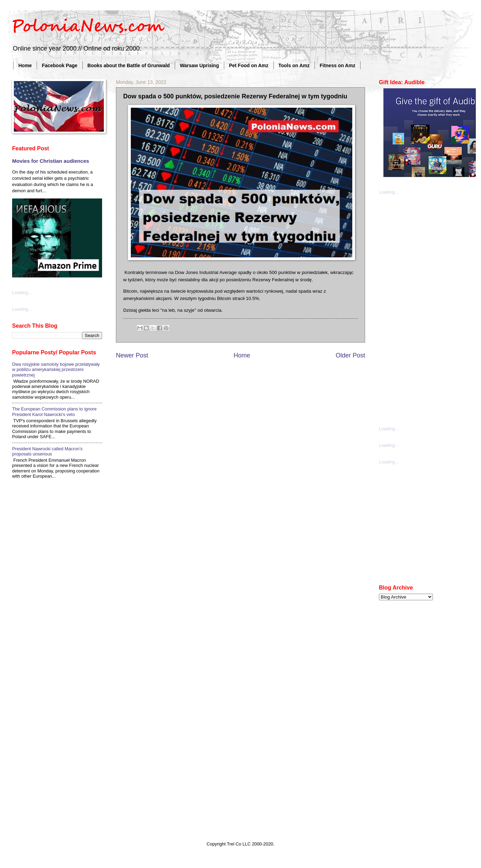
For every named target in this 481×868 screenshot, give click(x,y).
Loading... (22, 293)
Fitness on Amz (338, 65)
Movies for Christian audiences (51, 161)
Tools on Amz (294, 65)
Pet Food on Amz (249, 65)
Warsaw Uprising (199, 65)
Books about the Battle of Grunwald (129, 65)
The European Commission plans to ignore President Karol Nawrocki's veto (54, 411)
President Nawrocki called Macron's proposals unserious (47, 451)
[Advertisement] (414, 310)
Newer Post (132, 355)
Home (25, 65)
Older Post (350, 355)
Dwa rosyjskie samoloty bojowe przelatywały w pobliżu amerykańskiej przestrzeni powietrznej (56, 370)
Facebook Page (60, 65)
